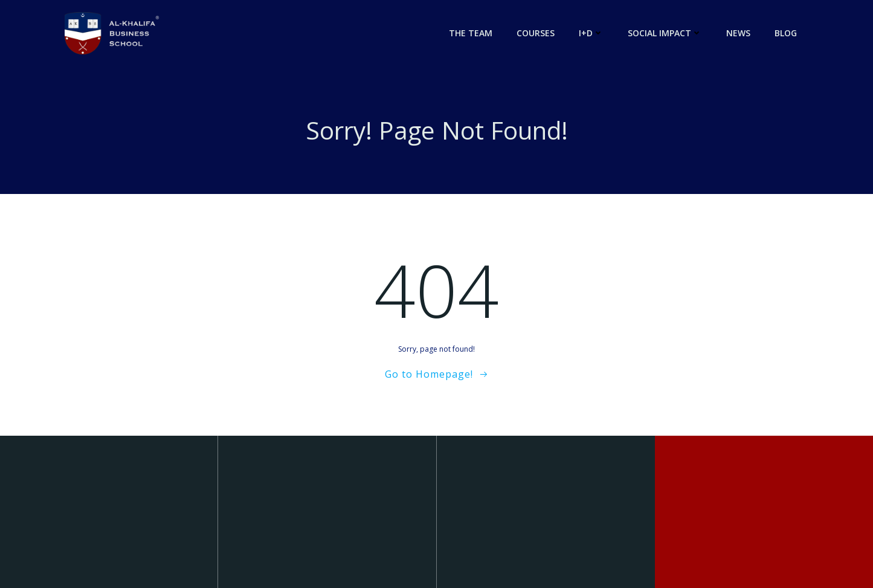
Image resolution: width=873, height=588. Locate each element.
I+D (591, 33)
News (738, 33)
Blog (786, 33)
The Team (471, 33)
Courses (536, 33)
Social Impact (665, 33)
